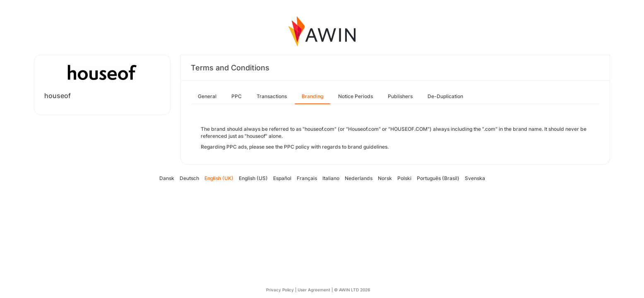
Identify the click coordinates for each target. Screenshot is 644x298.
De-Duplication (445, 96)
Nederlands (359, 178)
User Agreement (314, 290)
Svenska (475, 178)
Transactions (272, 96)
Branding (312, 96)
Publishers (400, 96)
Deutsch (189, 178)
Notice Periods (356, 96)
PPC (237, 96)
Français (307, 178)
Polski (404, 178)
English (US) (253, 178)
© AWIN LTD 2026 (352, 290)
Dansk (167, 178)
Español (282, 178)
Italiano (331, 178)
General (207, 96)
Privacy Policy (280, 290)
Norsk (385, 178)
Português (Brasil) (438, 178)
